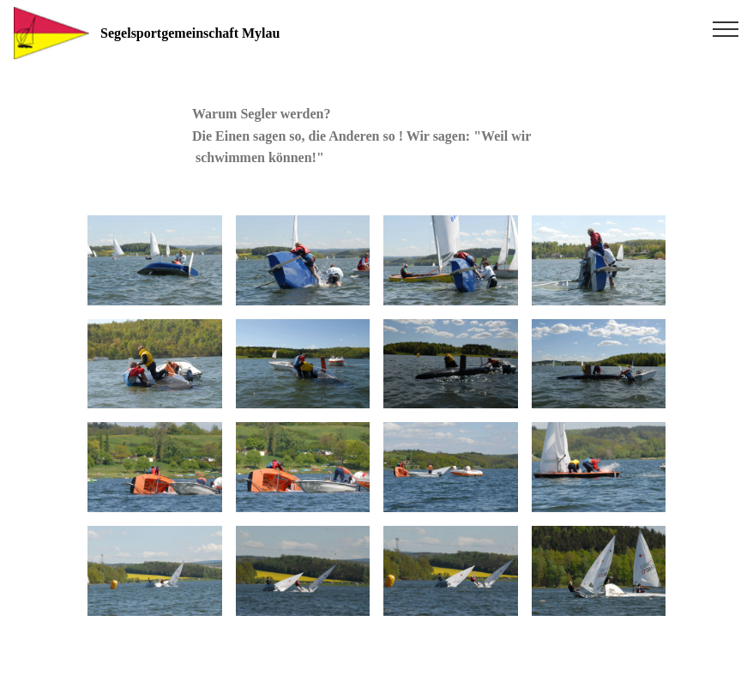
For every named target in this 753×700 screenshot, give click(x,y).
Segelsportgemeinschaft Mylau (226, 33)
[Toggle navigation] (726, 28)
